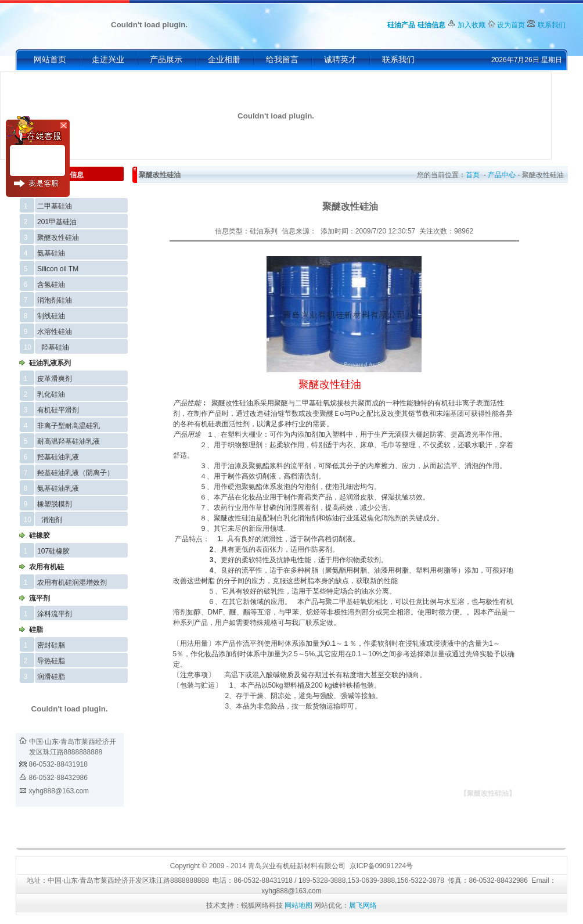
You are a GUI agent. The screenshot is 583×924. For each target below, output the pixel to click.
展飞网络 (363, 905)
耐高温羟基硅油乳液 (69, 441)
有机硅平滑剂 (58, 410)
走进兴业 (108, 60)
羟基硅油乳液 (58, 457)
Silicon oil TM (58, 269)
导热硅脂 (51, 661)
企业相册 (224, 60)
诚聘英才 (340, 60)
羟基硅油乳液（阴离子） (75, 473)
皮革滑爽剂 (55, 379)
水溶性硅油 (55, 332)
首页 (473, 175)
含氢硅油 (51, 285)
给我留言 (282, 60)
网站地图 (298, 905)
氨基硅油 (51, 253)
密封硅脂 (51, 645)
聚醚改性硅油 (58, 238)
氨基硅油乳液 (58, 488)
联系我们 (552, 25)
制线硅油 (51, 316)
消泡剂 (52, 520)
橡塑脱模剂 (55, 504)
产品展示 (166, 60)
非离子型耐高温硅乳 (69, 426)
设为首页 (511, 25)
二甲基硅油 (55, 206)
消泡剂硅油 (55, 300)
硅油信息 (431, 25)
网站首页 (50, 60)
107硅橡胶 (53, 551)
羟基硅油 (55, 347)
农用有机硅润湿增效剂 (72, 583)
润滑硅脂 (51, 677)
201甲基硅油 (57, 222)
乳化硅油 (51, 394)
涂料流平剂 (55, 614)
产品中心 (502, 175)
